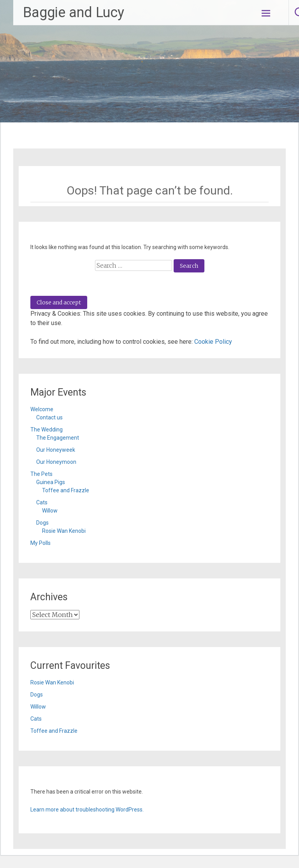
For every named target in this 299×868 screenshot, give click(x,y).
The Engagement (58, 438)
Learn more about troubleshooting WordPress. (87, 810)
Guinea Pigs (51, 482)
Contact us (49, 417)
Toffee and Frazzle (66, 490)
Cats (42, 502)
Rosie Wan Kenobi (64, 531)
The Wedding (47, 430)
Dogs (42, 523)
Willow (50, 511)
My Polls (40, 543)
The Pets (41, 474)
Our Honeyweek (56, 450)
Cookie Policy (213, 342)
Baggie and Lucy (74, 12)
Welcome (42, 409)
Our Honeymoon (56, 462)
